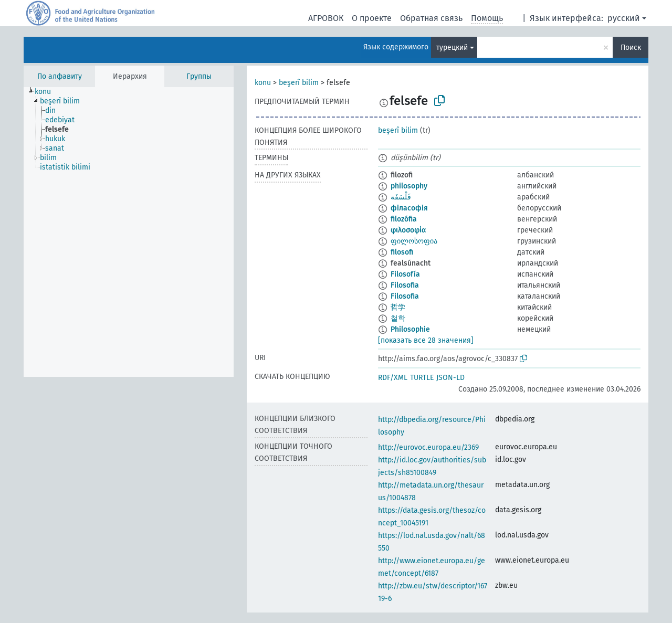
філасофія (409, 208)
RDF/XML (393, 378)
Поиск (631, 47)
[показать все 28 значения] (426, 340)
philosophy (409, 186)
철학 (398, 318)
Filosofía (405, 274)
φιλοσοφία (408, 230)
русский (624, 18)
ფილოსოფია (414, 241)
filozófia (404, 219)
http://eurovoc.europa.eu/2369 (428, 447)
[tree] (129, 232)
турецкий (452, 47)
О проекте (372, 18)
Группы (199, 76)
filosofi (402, 252)
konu (263, 83)
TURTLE (422, 378)
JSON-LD (450, 378)
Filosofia (405, 285)
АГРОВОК (326, 18)
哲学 (398, 307)
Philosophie (410, 329)
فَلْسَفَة (401, 197)
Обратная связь (431, 18)
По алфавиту (60, 76)
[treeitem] (47, 92)
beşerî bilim (299, 83)
